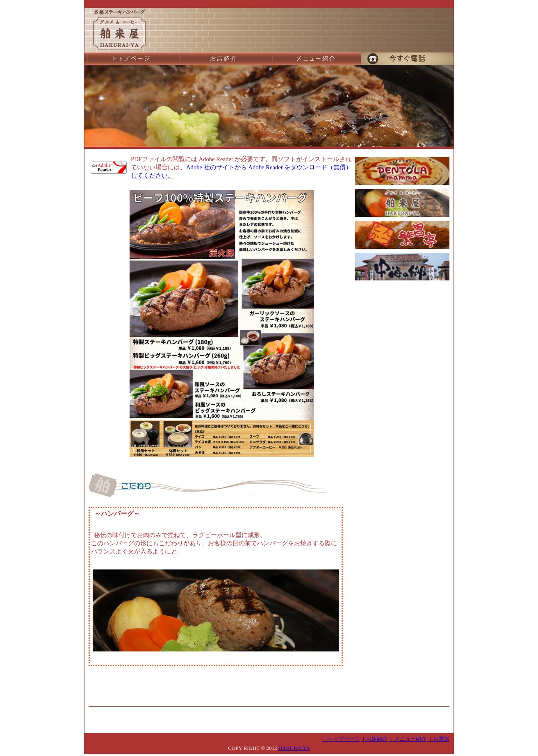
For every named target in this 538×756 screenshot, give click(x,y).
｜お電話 (438, 739)
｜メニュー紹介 (408, 739)
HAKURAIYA (294, 748)
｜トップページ (341, 739)
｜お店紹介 (374, 739)
